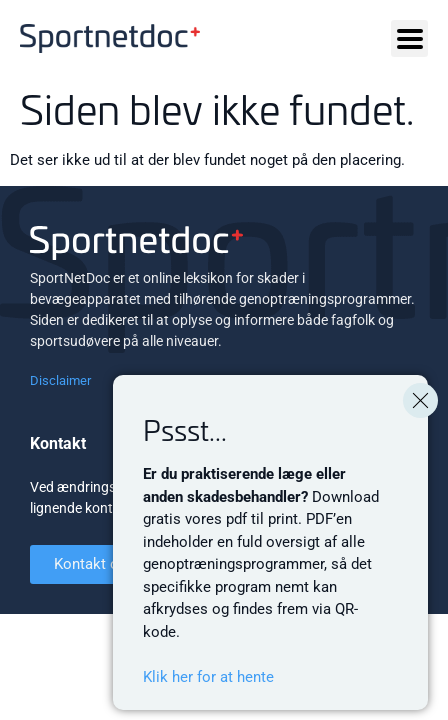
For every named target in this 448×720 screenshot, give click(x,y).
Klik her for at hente (208, 677)
